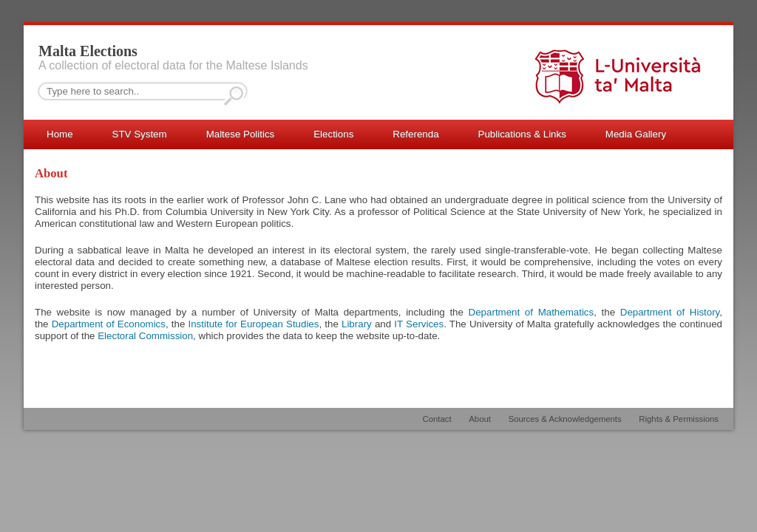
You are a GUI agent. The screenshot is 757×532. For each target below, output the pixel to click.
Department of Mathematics (532, 312)
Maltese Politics (241, 134)
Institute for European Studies (253, 324)
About (480, 419)
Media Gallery (636, 134)
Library (357, 324)
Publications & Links (522, 134)
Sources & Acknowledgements (565, 419)
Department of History (670, 312)
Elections (333, 134)
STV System (140, 134)
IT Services (419, 324)
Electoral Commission (145, 336)
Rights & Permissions (679, 419)
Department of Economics (109, 324)
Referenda (415, 134)
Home (60, 134)
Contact (437, 419)
